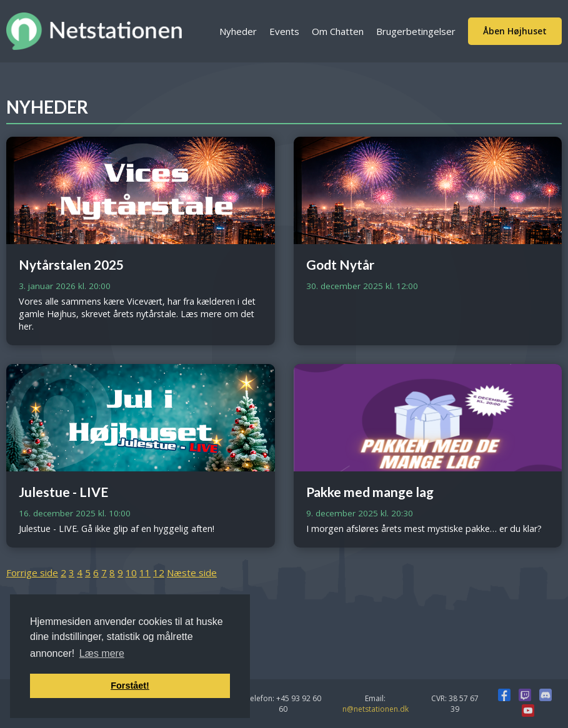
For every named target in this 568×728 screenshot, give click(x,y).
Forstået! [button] (130, 686)
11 (145, 573)
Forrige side (32, 573)
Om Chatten (338, 31)
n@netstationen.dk (376, 709)
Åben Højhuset (515, 31)
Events (284, 31)
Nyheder (238, 31)
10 (131, 573)
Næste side (192, 573)
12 (159, 573)
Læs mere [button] (102, 653)
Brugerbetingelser (416, 31)
